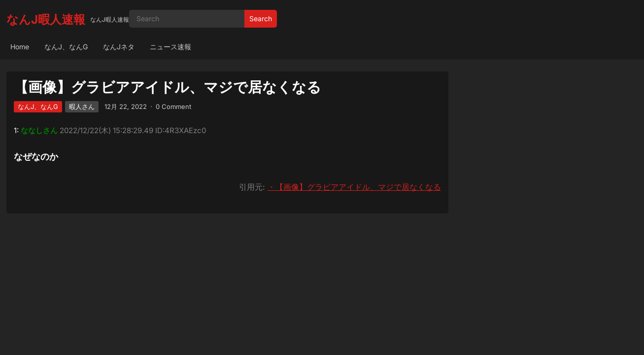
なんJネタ (119, 47)
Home (20, 47)
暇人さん (82, 106)
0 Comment (173, 106)
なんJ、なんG (66, 47)
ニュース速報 (170, 47)
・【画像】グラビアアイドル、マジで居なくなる (354, 187)
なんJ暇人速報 (46, 19)
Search (261, 18)
